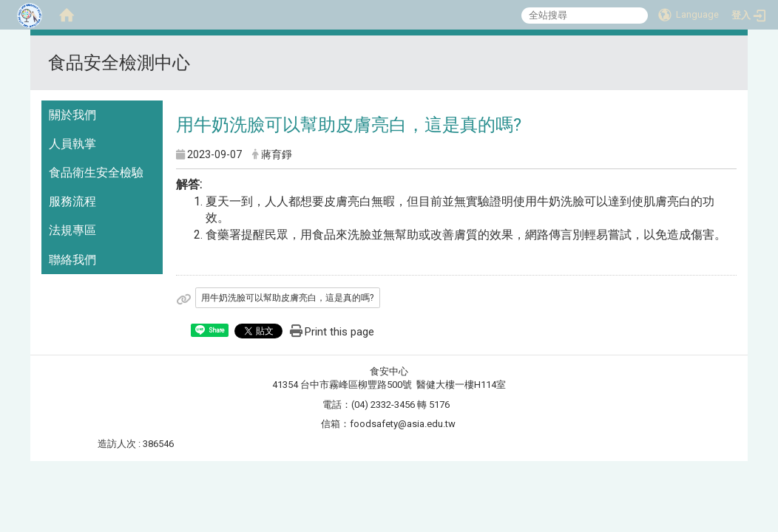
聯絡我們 (72, 260)
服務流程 (72, 201)
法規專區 (72, 230)
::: (730, 54)
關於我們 (72, 115)
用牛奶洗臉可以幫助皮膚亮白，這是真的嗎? (287, 298)
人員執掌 (72, 144)
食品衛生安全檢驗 (96, 173)
